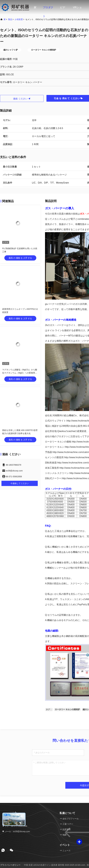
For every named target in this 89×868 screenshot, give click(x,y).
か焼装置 (19, 19)
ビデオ (63, 9)
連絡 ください (22, 99)
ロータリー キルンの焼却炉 (67, 709)
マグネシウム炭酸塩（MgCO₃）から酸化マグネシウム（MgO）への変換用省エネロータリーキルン (20, 373)
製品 (10, 19)
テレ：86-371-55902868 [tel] (15, 826)
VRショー (77, 9)
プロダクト (48, 9)
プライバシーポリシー (10, 865)
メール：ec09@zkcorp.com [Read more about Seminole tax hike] (16, 831)
